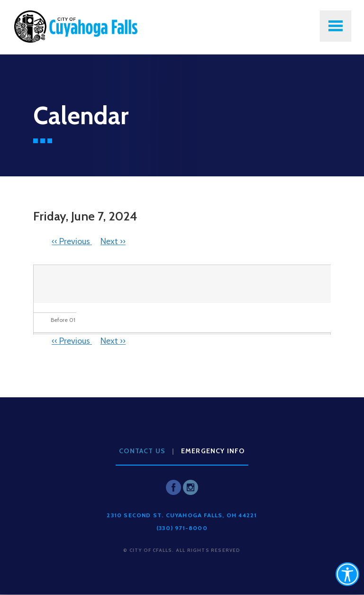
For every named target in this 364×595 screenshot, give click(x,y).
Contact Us (142, 451)
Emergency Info (213, 451)
